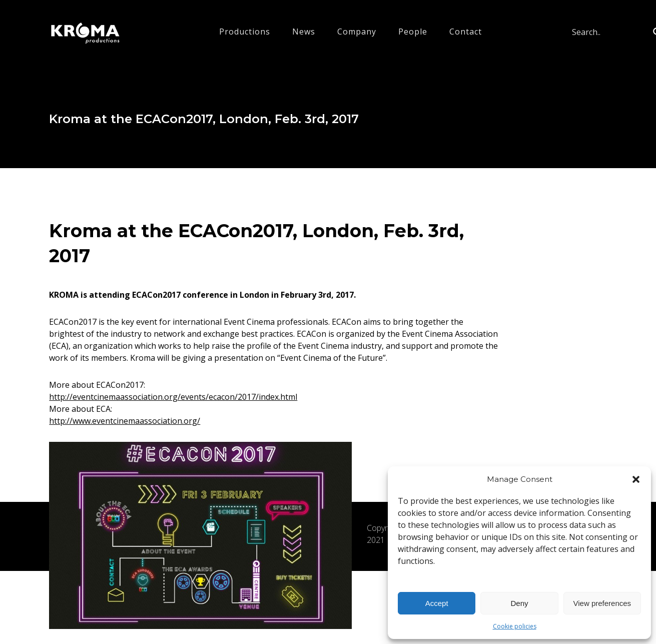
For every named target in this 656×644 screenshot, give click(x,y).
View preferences (602, 603)
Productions (245, 32)
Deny (519, 603)
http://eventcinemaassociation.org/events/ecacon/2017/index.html (173, 397)
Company (357, 32)
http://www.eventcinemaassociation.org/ (125, 421)
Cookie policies (515, 626)
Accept (437, 603)
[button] (636, 479)
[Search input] (610, 32)
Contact (466, 32)
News (304, 32)
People (413, 32)
